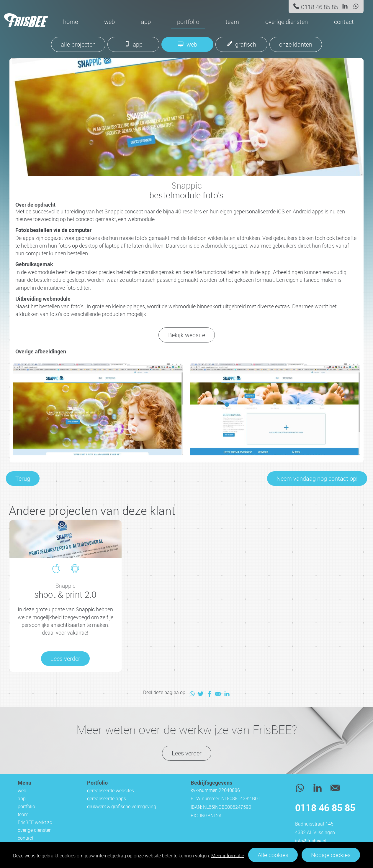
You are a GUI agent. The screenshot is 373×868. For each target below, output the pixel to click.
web (109, 22)
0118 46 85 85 (320, 7)
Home (71, 22)
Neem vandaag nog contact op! (317, 479)
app (146, 22)
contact (344, 22)
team (232, 22)
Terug (23, 479)
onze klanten (296, 44)
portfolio (188, 22)
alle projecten (78, 44)
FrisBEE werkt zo (35, 822)
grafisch (246, 44)
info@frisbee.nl (311, 841)
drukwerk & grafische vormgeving (122, 806)
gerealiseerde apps (107, 798)
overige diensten (287, 22)
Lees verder (187, 753)
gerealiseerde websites (111, 790)
